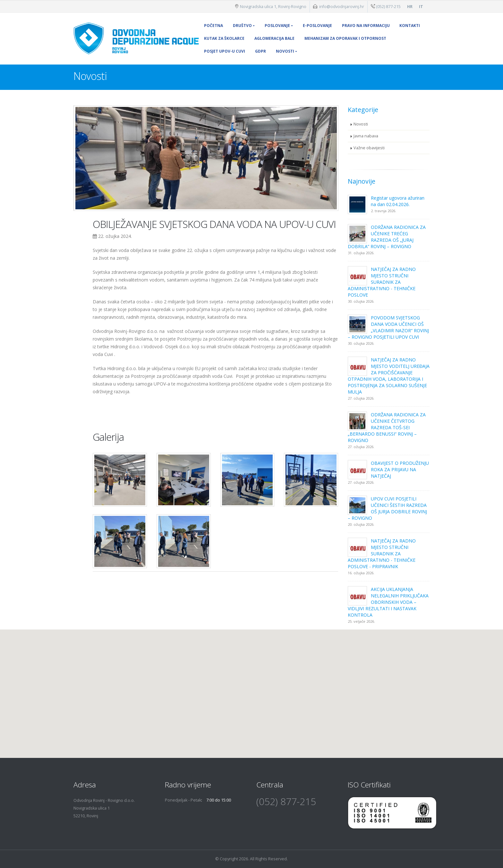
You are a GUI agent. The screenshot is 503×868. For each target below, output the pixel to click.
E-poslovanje (317, 26)
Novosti (285, 51)
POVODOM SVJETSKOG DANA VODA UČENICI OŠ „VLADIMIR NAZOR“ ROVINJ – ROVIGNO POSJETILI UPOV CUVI (388, 327)
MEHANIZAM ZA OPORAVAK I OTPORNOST (345, 38)
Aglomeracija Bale (274, 38)
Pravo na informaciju (366, 26)
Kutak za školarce (224, 38)
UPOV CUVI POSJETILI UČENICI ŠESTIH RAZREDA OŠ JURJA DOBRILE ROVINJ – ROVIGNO (387, 508)
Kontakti (410, 26)
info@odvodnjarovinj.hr (342, 7)
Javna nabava (366, 136)
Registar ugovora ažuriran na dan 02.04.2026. (398, 201)
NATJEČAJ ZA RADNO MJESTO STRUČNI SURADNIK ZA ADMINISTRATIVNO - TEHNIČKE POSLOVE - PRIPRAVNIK (382, 554)
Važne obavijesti (369, 148)
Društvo (242, 26)
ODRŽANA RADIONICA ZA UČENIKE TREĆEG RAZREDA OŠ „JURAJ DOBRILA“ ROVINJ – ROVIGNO (387, 237)
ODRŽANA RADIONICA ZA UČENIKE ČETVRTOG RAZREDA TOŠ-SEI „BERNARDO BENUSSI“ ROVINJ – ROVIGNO (387, 427)
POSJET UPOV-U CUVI (225, 51)
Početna (213, 26)
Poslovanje (277, 26)
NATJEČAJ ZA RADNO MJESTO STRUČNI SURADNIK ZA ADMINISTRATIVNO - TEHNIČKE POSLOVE (382, 282)
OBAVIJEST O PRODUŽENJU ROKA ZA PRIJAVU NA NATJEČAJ (400, 469)
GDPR (260, 51)
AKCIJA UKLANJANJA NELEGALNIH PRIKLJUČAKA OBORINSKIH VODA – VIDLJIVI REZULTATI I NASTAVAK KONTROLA (388, 602)
